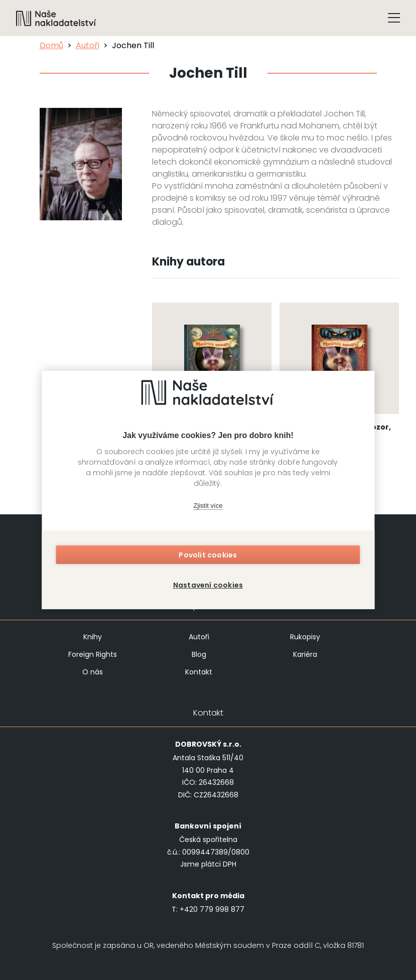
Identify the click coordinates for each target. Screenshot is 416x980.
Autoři (88, 45)
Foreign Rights (93, 654)
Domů (51, 45)
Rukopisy (305, 637)
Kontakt (199, 672)
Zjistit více (208, 508)
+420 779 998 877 (212, 909)
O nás (93, 672)
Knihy (93, 637)
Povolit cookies (208, 557)
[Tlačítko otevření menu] (394, 18)
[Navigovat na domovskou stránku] (56, 18)
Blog (199, 654)
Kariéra (305, 654)
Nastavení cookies (208, 583)
